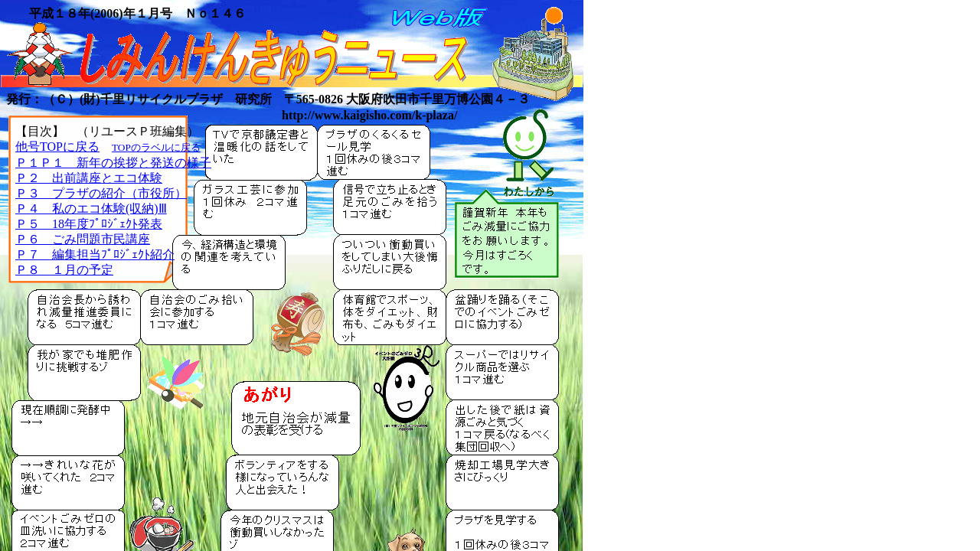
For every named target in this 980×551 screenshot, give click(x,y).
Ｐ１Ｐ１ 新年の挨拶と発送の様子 (113, 163)
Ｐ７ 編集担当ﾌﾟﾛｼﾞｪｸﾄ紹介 (95, 254)
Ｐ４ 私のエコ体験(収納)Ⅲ (91, 209)
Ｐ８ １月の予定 (64, 270)
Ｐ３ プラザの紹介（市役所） (101, 193)
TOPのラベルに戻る (156, 147)
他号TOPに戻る (57, 147)
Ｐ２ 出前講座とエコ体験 (89, 178)
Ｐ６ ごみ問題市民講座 (83, 239)
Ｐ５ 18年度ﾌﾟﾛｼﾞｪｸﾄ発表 (89, 224)
